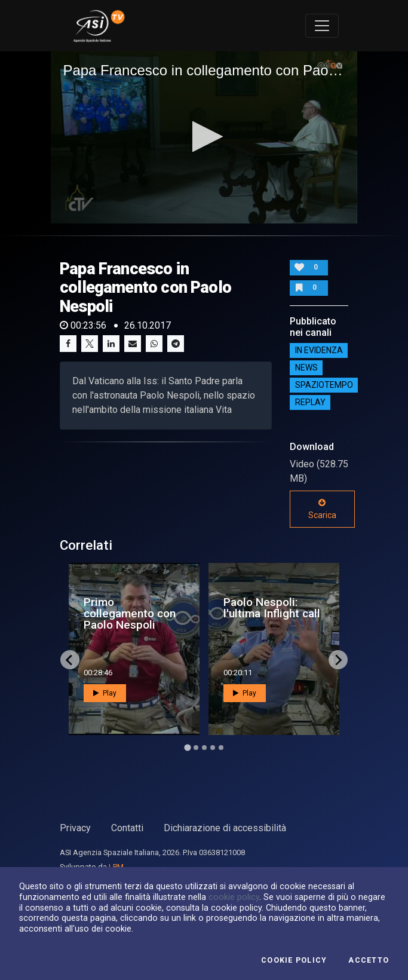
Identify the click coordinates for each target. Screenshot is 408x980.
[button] (204, 137)
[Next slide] (338, 660)
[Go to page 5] (221, 748)
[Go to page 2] (196, 748)
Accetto (369, 960)
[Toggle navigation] (322, 26)
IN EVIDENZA (319, 350)
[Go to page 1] (187, 748)
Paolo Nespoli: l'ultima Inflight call (272, 608)
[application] (204, 137)
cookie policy (234, 897)
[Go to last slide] (70, 660)
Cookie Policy (294, 960)
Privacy (75, 828)
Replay (310, 402)
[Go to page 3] (204, 748)
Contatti (127, 828)
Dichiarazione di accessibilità (225, 828)
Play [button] (105, 693)
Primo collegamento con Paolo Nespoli (130, 613)
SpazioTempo (324, 385)
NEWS (306, 367)
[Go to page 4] (213, 748)
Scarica (322, 509)
